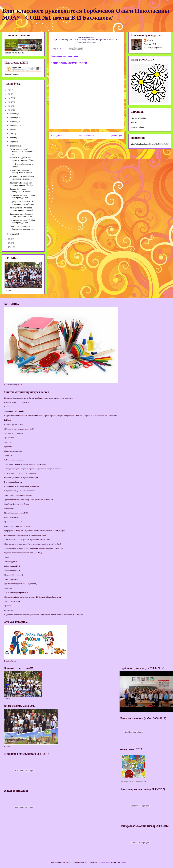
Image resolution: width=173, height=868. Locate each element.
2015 (10, 106)
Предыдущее (116, 135)
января (13, 234)
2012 (10, 243)
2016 (10, 102)
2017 (10, 98)
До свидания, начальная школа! (133, 782)
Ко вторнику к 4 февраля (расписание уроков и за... (22, 228)
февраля (14, 146)
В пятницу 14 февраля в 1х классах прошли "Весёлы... (22, 184)
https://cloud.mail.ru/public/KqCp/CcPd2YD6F (150, 144)
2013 (10, 239)
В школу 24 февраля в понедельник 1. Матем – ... (22, 190)
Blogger (124, 862)
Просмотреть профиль (153, 47)
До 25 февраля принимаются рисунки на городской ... (22, 178)
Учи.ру (134, 122)
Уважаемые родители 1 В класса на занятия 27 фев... (22, 159)
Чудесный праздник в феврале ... (21, 165)
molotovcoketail (104, 862)
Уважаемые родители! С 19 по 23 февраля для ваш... (22, 197)
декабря (13, 114)
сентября (14, 126)
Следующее (57, 135)
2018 (10, 94)
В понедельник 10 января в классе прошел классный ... (22, 209)
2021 (10, 90)
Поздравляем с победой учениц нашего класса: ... (22, 172)
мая (12, 134)
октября (13, 122)
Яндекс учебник (138, 127)
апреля (13, 138)
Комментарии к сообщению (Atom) (93, 143)
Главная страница (86, 135)
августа (13, 130)
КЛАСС (150, 40)
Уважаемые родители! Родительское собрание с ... (22, 152)
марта (13, 142)
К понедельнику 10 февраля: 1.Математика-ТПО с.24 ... (22, 215)
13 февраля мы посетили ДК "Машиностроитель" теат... (22, 203)
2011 (10, 247)
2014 (10, 110)
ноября (13, 118)
